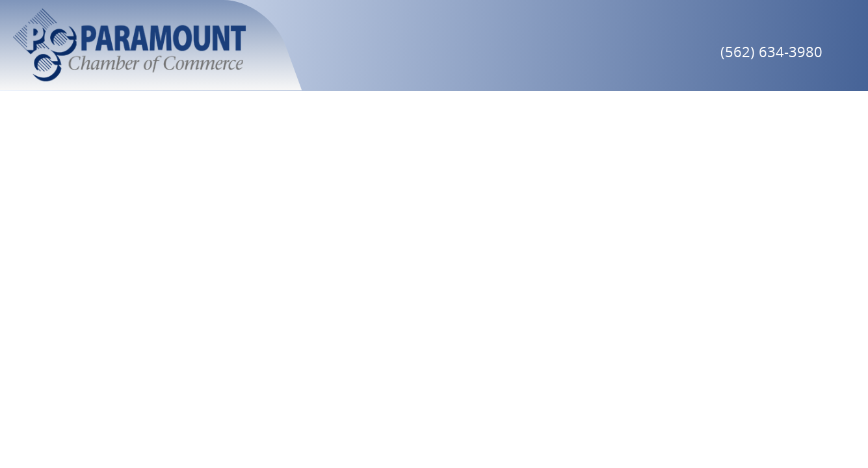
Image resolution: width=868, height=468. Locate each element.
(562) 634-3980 (771, 52)
